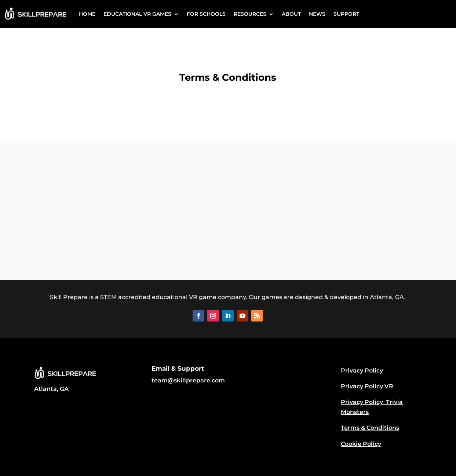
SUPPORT (346, 14)
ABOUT (291, 14)
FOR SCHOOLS (206, 14)
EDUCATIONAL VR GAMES (137, 14)
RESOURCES (250, 14)
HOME (87, 14)
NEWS (317, 14)
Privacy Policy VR (367, 386)
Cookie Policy (361, 444)
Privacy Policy (362, 370)
